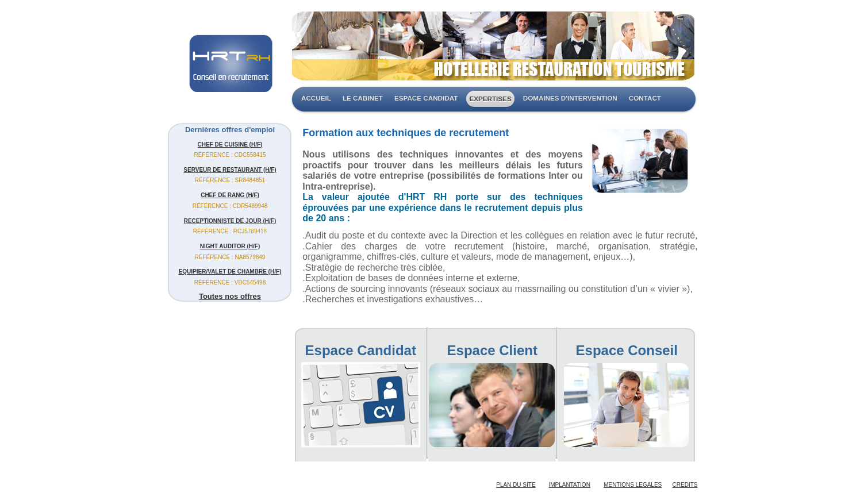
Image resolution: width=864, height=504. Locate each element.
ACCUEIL (316, 98)
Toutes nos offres (230, 296)
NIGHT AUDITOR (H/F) (230, 246)
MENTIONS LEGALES (633, 485)
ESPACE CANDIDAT (426, 98)
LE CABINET (363, 98)
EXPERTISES (490, 99)
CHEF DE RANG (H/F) (230, 195)
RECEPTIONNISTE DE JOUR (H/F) (230, 221)
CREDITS (685, 485)
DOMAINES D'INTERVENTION (570, 98)
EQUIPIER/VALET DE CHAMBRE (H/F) (230, 272)
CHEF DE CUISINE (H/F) (230, 145)
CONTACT (645, 98)
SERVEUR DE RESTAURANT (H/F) (230, 170)
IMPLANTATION (569, 485)
